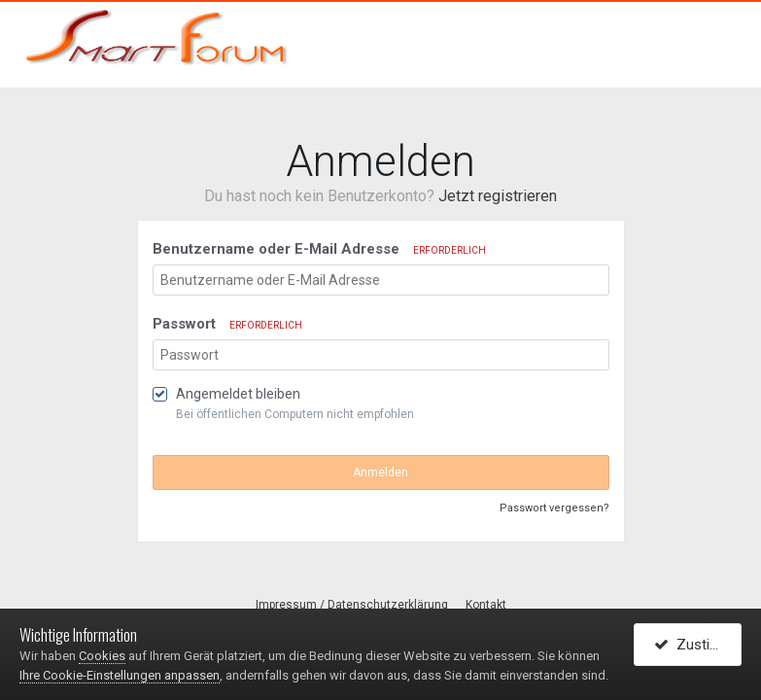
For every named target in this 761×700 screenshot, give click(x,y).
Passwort (227, 324)
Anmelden (380, 472)
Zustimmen (698, 645)
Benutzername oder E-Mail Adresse (319, 249)
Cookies (102, 656)
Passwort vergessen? (554, 508)
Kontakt (486, 605)
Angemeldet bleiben (238, 394)
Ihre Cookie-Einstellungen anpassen (120, 675)
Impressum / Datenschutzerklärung (352, 605)
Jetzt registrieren (498, 196)
